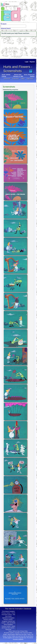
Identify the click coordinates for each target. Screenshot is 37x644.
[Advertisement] (10, 47)
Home (10, 631)
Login (27, 62)
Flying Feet (8, 629)
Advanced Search (6, 28)
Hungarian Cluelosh (7, 621)
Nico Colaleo (12, 636)
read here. (26, 33)
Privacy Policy (24, 631)
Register (32, 62)
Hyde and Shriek (11, 623)
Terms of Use (16, 631)
